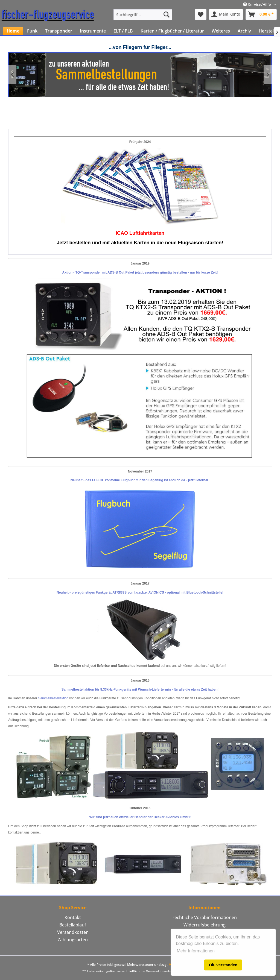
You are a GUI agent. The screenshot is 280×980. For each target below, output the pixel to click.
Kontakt (73, 917)
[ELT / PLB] (123, 31)
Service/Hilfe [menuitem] (258, 5)
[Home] (13, 31)
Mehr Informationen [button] (196, 951)
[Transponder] (59, 31)
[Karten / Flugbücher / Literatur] (172, 31)
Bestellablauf (73, 925)
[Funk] (32, 31)
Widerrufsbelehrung (205, 925)
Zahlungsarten (73, 940)
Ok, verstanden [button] (223, 965)
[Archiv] (244, 31)
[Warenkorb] (261, 14)
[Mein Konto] (226, 14)
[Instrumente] (93, 31)
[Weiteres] (221, 31)
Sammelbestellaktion (53, 698)
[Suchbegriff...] (143, 14)
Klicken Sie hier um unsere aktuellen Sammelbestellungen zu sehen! (140, 75)
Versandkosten (73, 932)
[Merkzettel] (201, 14)
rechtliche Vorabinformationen (205, 917)
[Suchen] (167, 14)
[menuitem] (143, 14)
